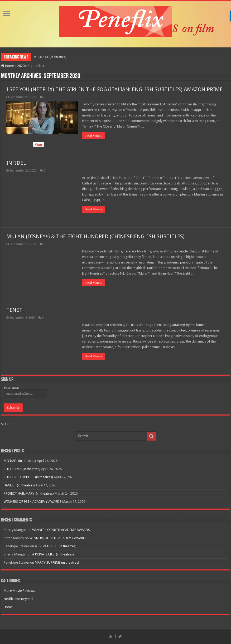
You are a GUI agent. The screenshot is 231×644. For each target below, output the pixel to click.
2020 (21, 66)
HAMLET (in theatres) (19, 485)
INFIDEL (16, 163)
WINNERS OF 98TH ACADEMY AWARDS (33, 502)
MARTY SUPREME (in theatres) (57, 562)
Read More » (93, 136)
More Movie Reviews (19, 591)
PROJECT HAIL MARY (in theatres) (29, 493)
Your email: (12, 387)
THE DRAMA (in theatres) (22, 469)
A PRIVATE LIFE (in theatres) (56, 546)
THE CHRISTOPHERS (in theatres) (28, 477)
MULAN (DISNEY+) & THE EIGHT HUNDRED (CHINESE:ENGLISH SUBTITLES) (95, 236)
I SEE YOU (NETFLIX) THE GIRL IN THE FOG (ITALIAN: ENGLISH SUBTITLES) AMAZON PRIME (114, 89)
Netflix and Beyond (18, 599)
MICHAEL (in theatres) (50, 57)
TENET (14, 310)
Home (8, 66)
